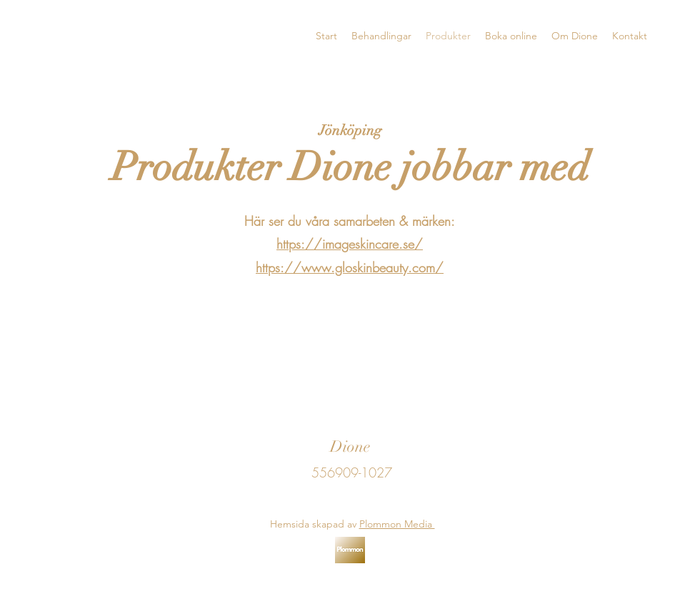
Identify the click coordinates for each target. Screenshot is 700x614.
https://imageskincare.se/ (350, 244)
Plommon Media (397, 524)
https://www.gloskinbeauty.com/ (350, 267)
